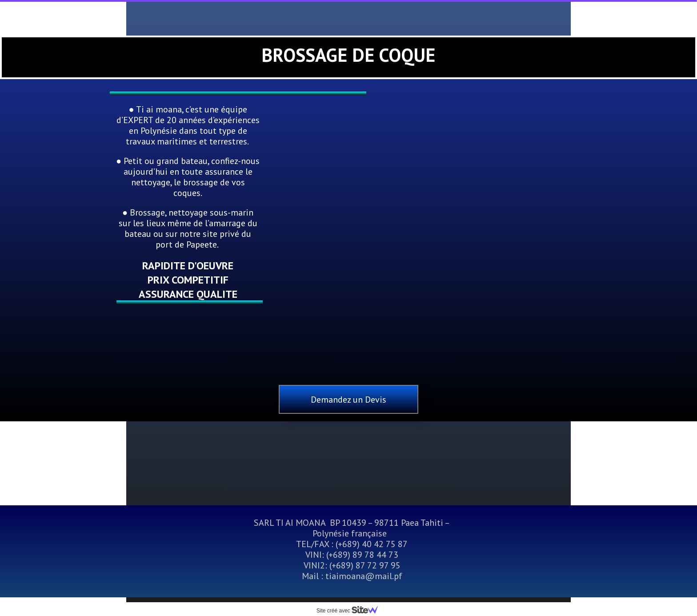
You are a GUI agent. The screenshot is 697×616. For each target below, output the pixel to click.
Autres (325, 40)
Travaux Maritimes (274, 16)
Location (449, 16)
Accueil (197, 16)
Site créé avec (351, 611)
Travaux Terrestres (371, 16)
